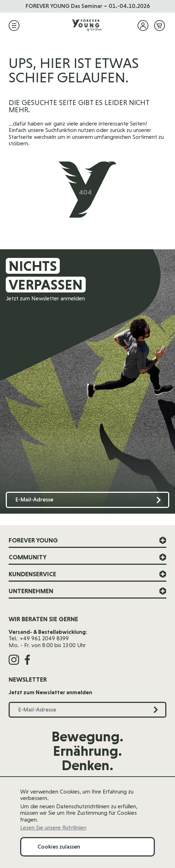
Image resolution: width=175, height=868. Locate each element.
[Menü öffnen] (14, 26)
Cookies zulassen (59, 847)
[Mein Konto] (143, 26)
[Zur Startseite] (87, 26)
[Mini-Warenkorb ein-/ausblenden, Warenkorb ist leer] (160, 26)
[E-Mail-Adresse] (87, 500)
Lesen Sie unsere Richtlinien (53, 828)
